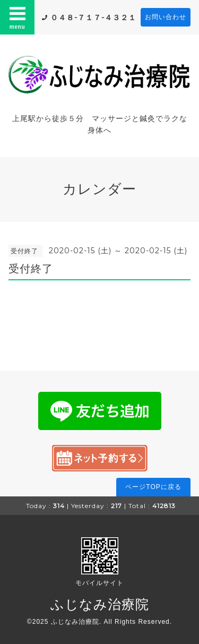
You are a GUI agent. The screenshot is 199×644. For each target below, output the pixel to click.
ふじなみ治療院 (100, 604)
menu (18, 17)
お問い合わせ (166, 17)
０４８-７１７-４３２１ (93, 18)
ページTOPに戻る (153, 487)
